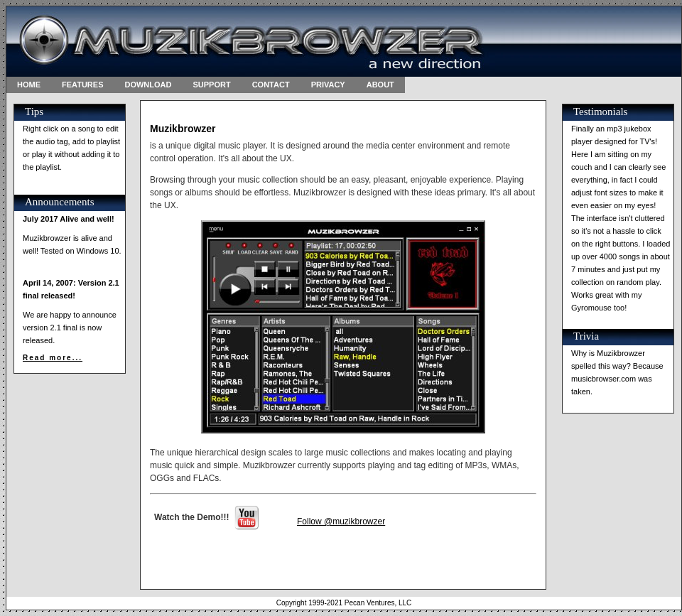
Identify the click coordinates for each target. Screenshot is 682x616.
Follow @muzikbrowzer (341, 522)
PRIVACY (328, 85)
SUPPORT (211, 85)
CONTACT (271, 85)
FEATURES (82, 85)
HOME (29, 85)
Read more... (53, 358)
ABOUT (380, 85)
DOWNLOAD (148, 85)
